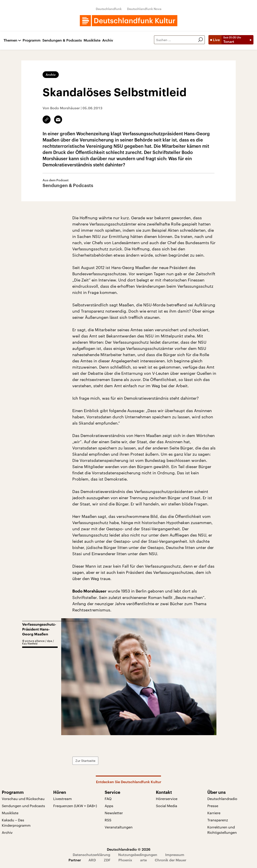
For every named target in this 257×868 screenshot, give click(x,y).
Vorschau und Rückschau (23, 799)
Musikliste (92, 40)
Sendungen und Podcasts (23, 806)
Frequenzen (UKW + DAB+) (75, 806)
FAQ (108, 799)
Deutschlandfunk (109, 9)
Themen (10, 40)
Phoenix (125, 860)
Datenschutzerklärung (91, 855)
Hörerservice (167, 799)
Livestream (63, 799)
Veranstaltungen (119, 827)
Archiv (108, 40)
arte (143, 860)
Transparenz (218, 820)
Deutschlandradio (222, 799)
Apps (109, 806)
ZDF (107, 860)
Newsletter (114, 813)
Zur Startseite (85, 761)
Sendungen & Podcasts (62, 40)
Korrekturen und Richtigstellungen (222, 830)
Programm (32, 40)
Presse (213, 806)
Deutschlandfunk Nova (144, 9)
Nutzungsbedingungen (138, 855)
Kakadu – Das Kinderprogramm (16, 823)
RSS (108, 820)
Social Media (167, 806)
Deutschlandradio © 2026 (129, 849)
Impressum (175, 855)
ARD (92, 860)
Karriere (214, 813)
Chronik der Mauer (171, 860)
